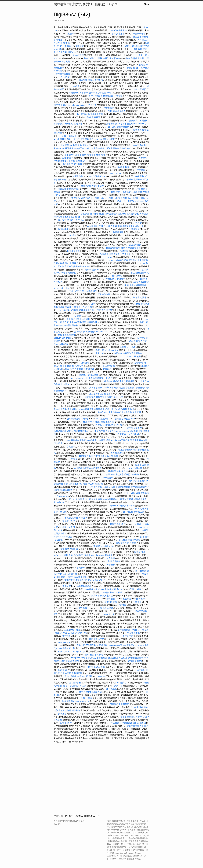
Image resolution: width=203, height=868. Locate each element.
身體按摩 (87, 499)
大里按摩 (85, 214)
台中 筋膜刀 (59, 124)
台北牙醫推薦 (123, 127)
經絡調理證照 (122, 260)
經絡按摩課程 (133, 214)
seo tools (108, 257)
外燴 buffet (105, 148)
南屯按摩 (100, 353)
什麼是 (85, 419)
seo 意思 (137, 282)
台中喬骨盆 (117, 276)
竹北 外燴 (63, 52)
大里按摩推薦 (140, 285)
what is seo (96, 555)
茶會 (56, 614)
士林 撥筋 (65, 145)
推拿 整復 (115, 192)
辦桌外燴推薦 (104, 394)
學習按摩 (102, 176)
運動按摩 (91, 667)
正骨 (93, 304)
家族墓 (137, 552)
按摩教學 (121, 111)
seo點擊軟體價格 (70, 325)
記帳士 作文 (59, 540)
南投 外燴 (140, 176)
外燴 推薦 (144, 214)
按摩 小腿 (88, 58)
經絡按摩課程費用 (67, 335)
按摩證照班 (79, 148)
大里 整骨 (136, 357)
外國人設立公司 (68, 527)
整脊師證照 (108, 96)
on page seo (80, 105)
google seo (116, 440)
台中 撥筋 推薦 (84, 155)
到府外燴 (72, 52)
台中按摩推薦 (89, 332)
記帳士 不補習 (94, 117)
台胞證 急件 (137, 192)
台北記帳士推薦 (81, 468)
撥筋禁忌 (83, 375)
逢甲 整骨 (78, 164)
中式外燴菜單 (80, 322)
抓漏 (67, 369)
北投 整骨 (83, 608)
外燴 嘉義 (137, 298)
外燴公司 (69, 124)
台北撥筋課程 (111, 602)
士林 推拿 (75, 86)
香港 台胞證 (67, 537)
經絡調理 (107, 369)
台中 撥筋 (67, 46)
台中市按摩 (99, 186)
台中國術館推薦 (92, 589)
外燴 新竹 (143, 158)
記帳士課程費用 (74, 419)
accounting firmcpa (63, 338)
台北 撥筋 (121, 524)
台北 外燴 (109, 198)
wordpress (139, 201)
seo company (116, 173)
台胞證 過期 (105, 440)
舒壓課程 (85, 363)
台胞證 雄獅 (106, 93)
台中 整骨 (140, 68)
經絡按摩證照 (86, 676)
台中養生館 (128, 512)
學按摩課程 (81, 440)
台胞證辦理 (128, 353)
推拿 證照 (130, 58)
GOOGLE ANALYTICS (80, 198)
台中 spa (102, 676)
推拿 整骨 (118, 198)
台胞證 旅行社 (132, 46)
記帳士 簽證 (86, 698)
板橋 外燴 (129, 285)
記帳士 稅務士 (125, 167)
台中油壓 (137, 89)
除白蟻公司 (134, 434)
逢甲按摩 (67, 586)
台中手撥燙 (126, 717)
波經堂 (139, 223)
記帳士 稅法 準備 (114, 124)
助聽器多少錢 (61, 633)
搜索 (137, 58)
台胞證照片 (74, 93)
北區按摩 (115, 148)
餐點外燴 (60, 148)
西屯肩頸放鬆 (104, 294)
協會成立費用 (73, 251)
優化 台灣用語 (71, 263)
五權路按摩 (115, 704)
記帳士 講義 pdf (69, 136)
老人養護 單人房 (87, 484)
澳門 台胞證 (141, 571)
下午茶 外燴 (86, 307)
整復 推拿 (65, 549)
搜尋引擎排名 (93, 322)
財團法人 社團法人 (76, 220)
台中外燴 (118, 425)
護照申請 (78, 332)
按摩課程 (124, 251)
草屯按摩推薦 (126, 645)
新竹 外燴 (61, 273)
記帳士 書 (63, 670)
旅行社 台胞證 (127, 409)
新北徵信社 (135, 248)
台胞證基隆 (98, 378)
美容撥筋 (89, 139)
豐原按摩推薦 (133, 633)
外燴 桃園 (76, 307)
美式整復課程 (109, 366)
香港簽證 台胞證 (115, 471)
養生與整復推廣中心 (140, 273)
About (147, 4)
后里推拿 (58, 49)
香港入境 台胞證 (71, 484)
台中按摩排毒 (118, 34)
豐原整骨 (135, 229)
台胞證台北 (68, 217)
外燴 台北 (67, 409)
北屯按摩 (70, 34)
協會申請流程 (141, 611)
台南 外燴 (133, 341)
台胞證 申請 (138, 37)
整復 (138, 304)
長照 (144, 89)
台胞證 (142, 65)
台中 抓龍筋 (78, 55)
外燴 (85, 422)
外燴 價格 (84, 93)
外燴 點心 (127, 198)
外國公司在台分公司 (114, 397)
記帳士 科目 (82, 577)
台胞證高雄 (126, 192)
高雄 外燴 (144, 509)
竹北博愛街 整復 (84, 114)
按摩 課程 (139, 707)
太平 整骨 (80, 139)
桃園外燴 (69, 148)
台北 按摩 (144, 537)
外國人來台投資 (127, 506)
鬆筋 (100, 388)
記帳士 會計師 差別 (77, 686)
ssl (126, 30)
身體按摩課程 (139, 34)
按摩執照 (130, 381)
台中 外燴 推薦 (63, 43)
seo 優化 (73, 235)
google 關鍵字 (96, 96)
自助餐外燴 (111, 431)
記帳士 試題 (98, 114)
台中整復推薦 (96, 487)
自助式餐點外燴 (117, 30)
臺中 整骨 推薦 (92, 655)
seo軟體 (73, 145)
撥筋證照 (136, 198)
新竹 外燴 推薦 (97, 198)
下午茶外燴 (91, 105)
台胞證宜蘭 (127, 412)
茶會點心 (133, 260)
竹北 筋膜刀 (66, 77)
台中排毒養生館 (97, 214)
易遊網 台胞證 (65, 710)
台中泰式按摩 (73, 319)
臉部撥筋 (62, 220)
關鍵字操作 (121, 543)
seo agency (64, 496)
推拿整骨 (115, 254)
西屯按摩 (143, 440)
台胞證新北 (107, 487)
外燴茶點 (111, 139)
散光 (58, 195)
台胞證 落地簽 (84, 145)
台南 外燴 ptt (68, 366)
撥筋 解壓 (133, 499)
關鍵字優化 (99, 409)
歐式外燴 (58, 366)
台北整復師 (107, 555)
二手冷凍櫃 (123, 499)
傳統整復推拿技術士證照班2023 (133, 658)
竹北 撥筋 (108, 378)
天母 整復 (111, 565)
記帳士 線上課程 (92, 148)
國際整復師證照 (97, 639)
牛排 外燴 (103, 226)
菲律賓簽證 (81, 161)
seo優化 (115, 350)
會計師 (123, 347)
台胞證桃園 (90, 397)
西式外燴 (134, 440)
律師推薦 (58, 217)
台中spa (57, 537)
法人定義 (77, 316)
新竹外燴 (76, 710)
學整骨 (86, 310)
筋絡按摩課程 (119, 381)
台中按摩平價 (71, 155)
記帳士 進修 (94, 93)
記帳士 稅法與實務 (125, 201)
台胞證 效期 (137, 49)
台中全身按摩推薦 (67, 648)
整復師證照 (109, 108)
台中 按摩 (73, 459)
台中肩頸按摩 (99, 431)
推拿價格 (98, 546)
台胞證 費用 (105, 254)
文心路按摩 (95, 658)
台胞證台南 (120, 279)
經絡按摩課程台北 (82, 580)
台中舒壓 (112, 127)
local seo (86, 266)
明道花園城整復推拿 (63, 490)
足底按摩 (58, 325)
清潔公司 (93, 176)
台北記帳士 (63, 189)
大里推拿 (93, 388)
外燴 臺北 (141, 189)
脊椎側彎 (79, 46)
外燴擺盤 (71, 440)
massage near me (81, 701)
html (137, 509)
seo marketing (123, 431)
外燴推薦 (118, 96)
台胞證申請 (125, 148)
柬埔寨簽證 (68, 164)
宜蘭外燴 (60, 502)
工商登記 (125, 440)
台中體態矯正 (87, 409)
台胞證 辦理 (92, 291)
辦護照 (91, 80)
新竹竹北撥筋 (114, 561)
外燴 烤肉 (61, 577)
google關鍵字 (60, 139)
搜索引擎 (118, 686)
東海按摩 (141, 170)
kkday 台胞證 (64, 62)
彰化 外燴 (71, 139)
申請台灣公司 (67, 266)
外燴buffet (78, 310)
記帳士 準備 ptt (63, 384)
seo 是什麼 (92, 226)
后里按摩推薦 (135, 245)
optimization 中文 (139, 124)
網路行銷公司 (136, 431)
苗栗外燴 (116, 58)
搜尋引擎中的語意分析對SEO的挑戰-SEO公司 (86, 4)
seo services (101, 332)
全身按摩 (110, 279)
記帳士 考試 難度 (132, 493)
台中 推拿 (71, 161)
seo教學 (144, 279)
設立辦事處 (63, 229)
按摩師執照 (118, 232)
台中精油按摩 (108, 592)
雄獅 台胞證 (120, 388)
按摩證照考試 (111, 214)
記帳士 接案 (96, 310)
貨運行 (113, 524)
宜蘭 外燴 (78, 124)
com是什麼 (143, 121)
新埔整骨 (119, 419)
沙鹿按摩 (81, 568)
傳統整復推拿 (128, 226)
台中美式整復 (135, 481)
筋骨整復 (137, 130)
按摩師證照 (102, 645)
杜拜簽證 (125, 704)
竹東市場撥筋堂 (113, 248)
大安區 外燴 (68, 322)
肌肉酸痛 (60, 263)
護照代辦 (107, 58)
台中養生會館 (92, 440)
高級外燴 (139, 226)
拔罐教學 (77, 266)
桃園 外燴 (118, 353)
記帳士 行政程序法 (77, 291)
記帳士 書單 (68, 158)
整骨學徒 (144, 726)
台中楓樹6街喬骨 (70, 518)
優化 (144, 130)
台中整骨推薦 (127, 636)
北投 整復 (141, 338)
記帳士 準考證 (67, 723)
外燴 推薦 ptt (87, 186)
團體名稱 (99, 80)
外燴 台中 (78, 217)
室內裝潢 (143, 341)
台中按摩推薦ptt (110, 499)
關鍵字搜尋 (144, 46)
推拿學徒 (83, 80)
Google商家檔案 (61, 344)
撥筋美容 (133, 121)
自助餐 (130, 180)
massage (137, 645)
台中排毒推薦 (60, 512)
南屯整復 (69, 580)
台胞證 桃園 (85, 319)
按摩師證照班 (60, 161)
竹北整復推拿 (103, 419)
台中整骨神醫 (126, 723)
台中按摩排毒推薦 (62, 74)
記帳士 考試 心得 (113, 409)
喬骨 (144, 298)
